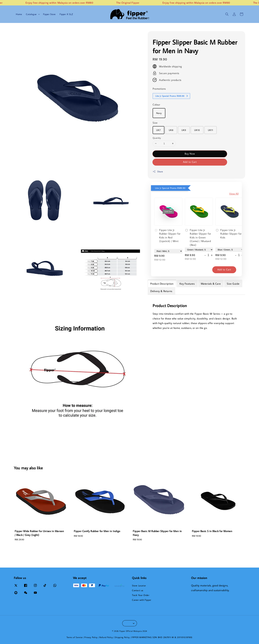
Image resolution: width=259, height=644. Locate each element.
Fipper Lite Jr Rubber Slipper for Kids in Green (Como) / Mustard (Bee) (198, 237)
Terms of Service (75, 637)
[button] (227, 14)
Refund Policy (106, 637)
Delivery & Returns (161, 291)
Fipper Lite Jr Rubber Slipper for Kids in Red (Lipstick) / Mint (167, 235)
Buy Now (190, 154)
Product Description (162, 284)
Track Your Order (141, 595)
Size (155, 123)
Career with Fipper (142, 600)
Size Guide (233, 284)
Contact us (138, 590)
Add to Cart (190, 162)
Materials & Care (211, 284)
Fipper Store (49, 14)
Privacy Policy (91, 637)
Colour (156, 104)
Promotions (159, 89)
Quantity (157, 138)
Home (19, 14)
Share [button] (158, 172)
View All (234, 194)
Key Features (187, 284)
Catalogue (31, 14)
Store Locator (139, 586)
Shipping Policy (122, 637)
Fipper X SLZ (66, 14)
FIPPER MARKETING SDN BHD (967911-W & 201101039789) (162, 637)
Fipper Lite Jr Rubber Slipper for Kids (229, 234)
